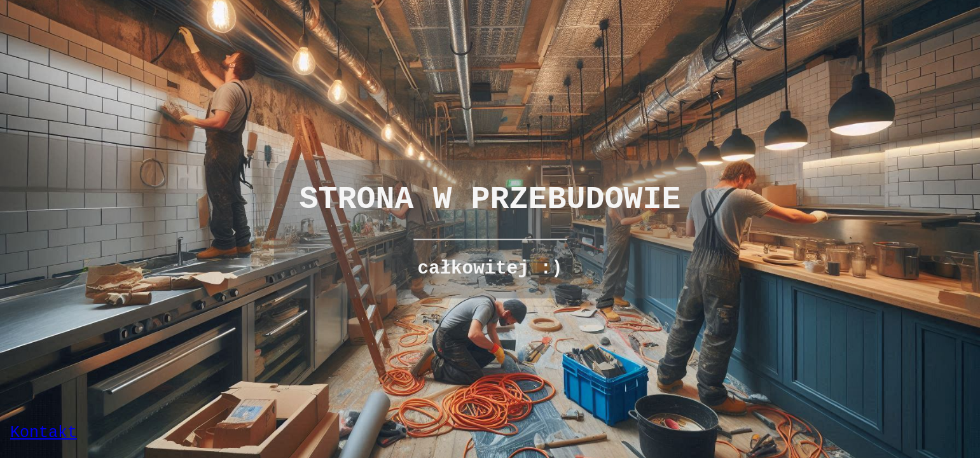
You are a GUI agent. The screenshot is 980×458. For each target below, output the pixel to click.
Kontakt (44, 433)
